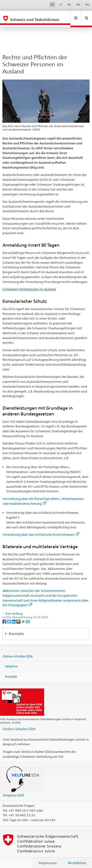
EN (78, 5)
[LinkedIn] (14, 617)
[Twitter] (9, 617)
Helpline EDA (14, 791)
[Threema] (19, 617)
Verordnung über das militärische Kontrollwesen (41, 530)
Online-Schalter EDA (18, 651)
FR (69, 5)
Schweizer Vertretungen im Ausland (29, 284)
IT (61, 5)
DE (52, 5)
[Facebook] (5, 617)
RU (87, 5)
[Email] (28, 617)
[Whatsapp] (23, 617)
